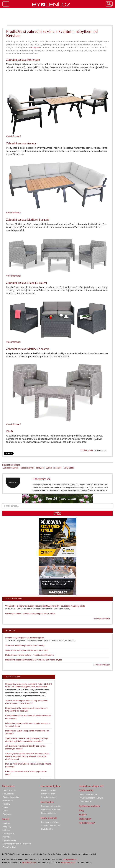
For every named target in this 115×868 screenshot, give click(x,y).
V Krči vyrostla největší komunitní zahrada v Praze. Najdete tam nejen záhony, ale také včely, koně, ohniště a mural (27, 756)
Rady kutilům (47, 829)
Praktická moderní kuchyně (91, 798)
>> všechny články (102, 619)
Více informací (13, 136)
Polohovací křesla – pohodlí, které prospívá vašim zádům (30, 614)
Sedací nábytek (27, 468)
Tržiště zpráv (87, 450)
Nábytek (40, 468)
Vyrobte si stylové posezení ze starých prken (25, 638)
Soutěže (83, 815)
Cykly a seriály (86, 790)
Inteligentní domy (49, 813)
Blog (81, 810)
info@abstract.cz (68, 862)
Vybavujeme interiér (88, 795)
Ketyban (36, 48)
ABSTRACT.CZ (87, 823)
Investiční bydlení (49, 790)
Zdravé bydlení (9, 847)
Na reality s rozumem (50, 810)
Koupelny (7, 827)
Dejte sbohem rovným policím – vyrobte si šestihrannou (29, 655)
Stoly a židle (69, 468)
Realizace (7, 814)
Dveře (6, 807)
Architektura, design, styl (91, 786)
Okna (5, 811)
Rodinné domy (9, 790)
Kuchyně (7, 823)
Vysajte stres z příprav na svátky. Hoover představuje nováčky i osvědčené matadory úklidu (45, 606)
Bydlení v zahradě (54, 468)
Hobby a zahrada (49, 818)
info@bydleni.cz (71, 859)
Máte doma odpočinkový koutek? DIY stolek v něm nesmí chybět (34, 660)
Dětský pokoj (8, 833)
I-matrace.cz (42, 479)
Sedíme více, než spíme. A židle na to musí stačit (27, 650)
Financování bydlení (50, 786)
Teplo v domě (85, 801)
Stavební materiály (11, 797)
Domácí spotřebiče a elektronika (17, 844)
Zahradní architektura (51, 825)
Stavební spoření (49, 797)
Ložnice (6, 830)
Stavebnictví (8, 786)
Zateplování (8, 801)
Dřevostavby (8, 794)
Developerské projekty (51, 806)
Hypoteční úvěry (48, 794)
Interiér (6, 819)
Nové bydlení (47, 802)
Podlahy (6, 804)
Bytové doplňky (10, 840)
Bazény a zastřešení (50, 822)
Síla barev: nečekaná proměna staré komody (25, 645)
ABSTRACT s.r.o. (29, 862)
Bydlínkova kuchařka (89, 806)
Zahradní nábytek (11, 468)
